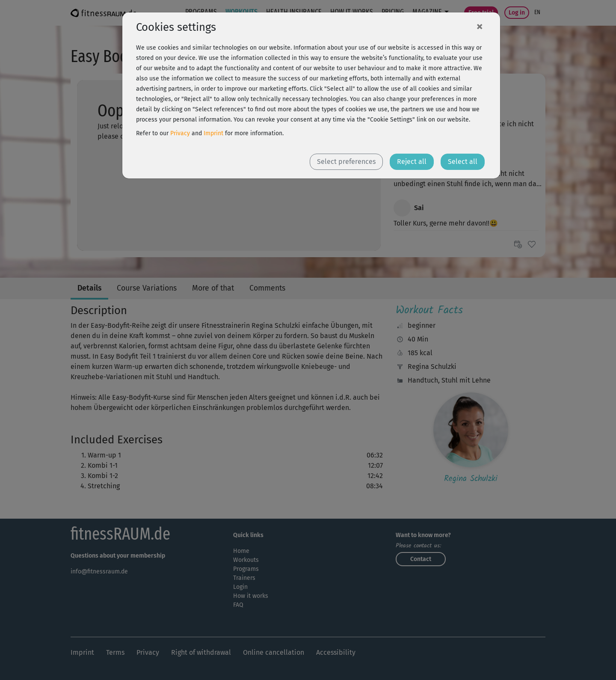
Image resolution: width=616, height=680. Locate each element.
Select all (463, 162)
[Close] (480, 26)
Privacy (180, 133)
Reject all (412, 162)
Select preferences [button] (346, 162)
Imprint (213, 133)
